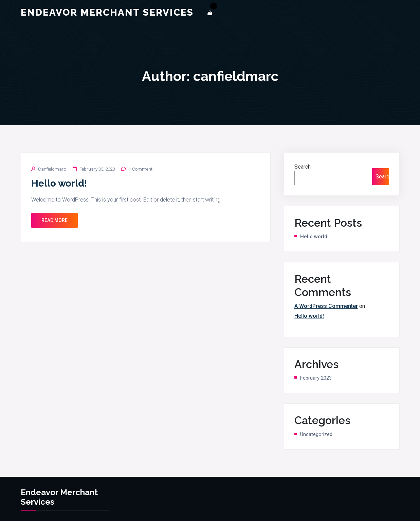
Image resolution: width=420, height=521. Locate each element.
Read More (54, 220)
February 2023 (316, 378)
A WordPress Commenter (326, 306)
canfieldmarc (52, 169)
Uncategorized (316, 434)
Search (303, 167)
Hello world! (59, 183)
